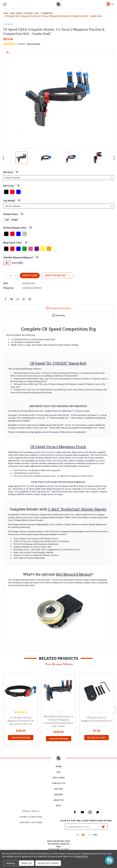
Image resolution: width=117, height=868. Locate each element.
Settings (11, 863)
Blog (59, 806)
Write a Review (34, 44)
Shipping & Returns (31, 822)
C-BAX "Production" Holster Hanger (77, 509)
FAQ (58, 772)
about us (58, 800)
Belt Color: (11, 186)
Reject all (27, 863)
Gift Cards (59, 778)
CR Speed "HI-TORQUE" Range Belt (58, 363)
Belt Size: (10, 172)
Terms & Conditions (31, 817)
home (59, 766)
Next (114, 158)
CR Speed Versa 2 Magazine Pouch (58, 447)
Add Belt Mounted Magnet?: (21, 257)
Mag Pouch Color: (15, 243)
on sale (58, 789)
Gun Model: (12, 201)
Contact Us (58, 783)
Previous (3, 158)
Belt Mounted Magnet (74, 574)
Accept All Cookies (48, 863)
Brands (58, 794)
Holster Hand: (13, 214)
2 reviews (21, 44)
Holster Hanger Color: (17, 228)
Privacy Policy (31, 811)
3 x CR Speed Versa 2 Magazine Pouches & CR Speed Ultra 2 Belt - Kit (21, 721)
